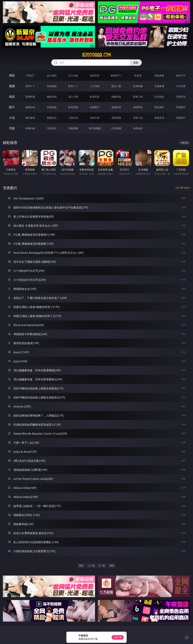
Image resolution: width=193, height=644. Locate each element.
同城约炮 (30, 128)
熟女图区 (159, 107)
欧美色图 (73, 107)
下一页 (102, 566)
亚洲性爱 (30, 97)
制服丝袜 (116, 97)
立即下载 (118, 637)
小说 (12, 118)
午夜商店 (52, 128)
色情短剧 (138, 128)
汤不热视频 (95, 128)
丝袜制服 (138, 86)
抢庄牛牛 (181, 76)
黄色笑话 (159, 118)
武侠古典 (95, 118)
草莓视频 (73, 128)
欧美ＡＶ (73, 86)
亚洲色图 (52, 107)
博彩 (12, 75)
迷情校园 (116, 118)
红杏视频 (116, 128)
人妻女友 (73, 118)
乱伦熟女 (159, 97)
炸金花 (138, 76)
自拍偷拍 (52, 86)
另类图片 (181, 107)
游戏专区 (95, 76)
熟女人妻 (116, 86)
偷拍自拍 (52, 97)
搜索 (136, 63)
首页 (81, 566)
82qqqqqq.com (96, 55)
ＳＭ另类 (181, 86)
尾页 (112, 566)
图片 (12, 107)
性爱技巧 (181, 118)
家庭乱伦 (52, 118)
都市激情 (30, 118)
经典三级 (138, 97)
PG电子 (30, 76)
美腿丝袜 (116, 107)
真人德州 (52, 76)
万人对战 (73, 76)
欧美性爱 (95, 97)
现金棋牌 (159, 76)
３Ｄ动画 (95, 86)
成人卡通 (73, 97)
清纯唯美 (138, 107)
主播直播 (159, 86)
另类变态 (181, 97)
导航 (12, 128)
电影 (12, 97)
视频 (12, 86)
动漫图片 (95, 107)
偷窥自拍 (30, 107)
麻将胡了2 (116, 76)
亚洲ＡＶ (30, 86)
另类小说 (138, 118)
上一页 (91, 566)
